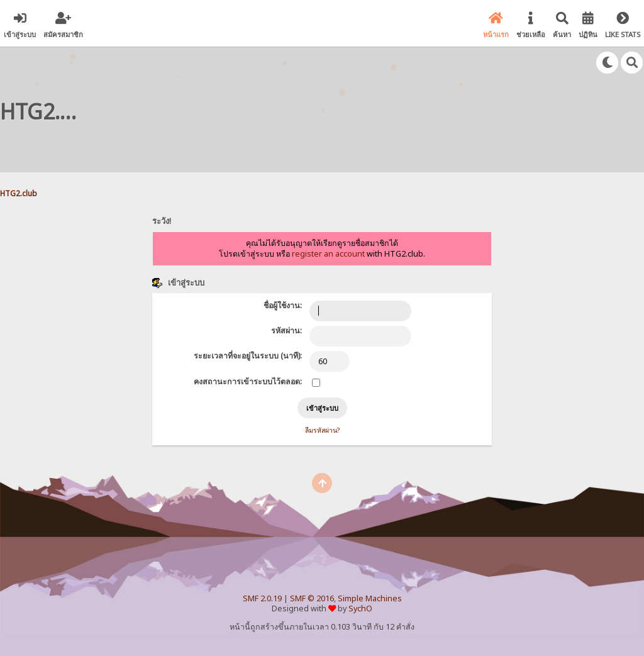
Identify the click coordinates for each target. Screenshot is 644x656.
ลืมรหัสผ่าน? (322, 430)
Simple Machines (370, 598)
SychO (360, 609)
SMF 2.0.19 (262, 598)
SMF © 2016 (312, 598)
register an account (328, 254)
